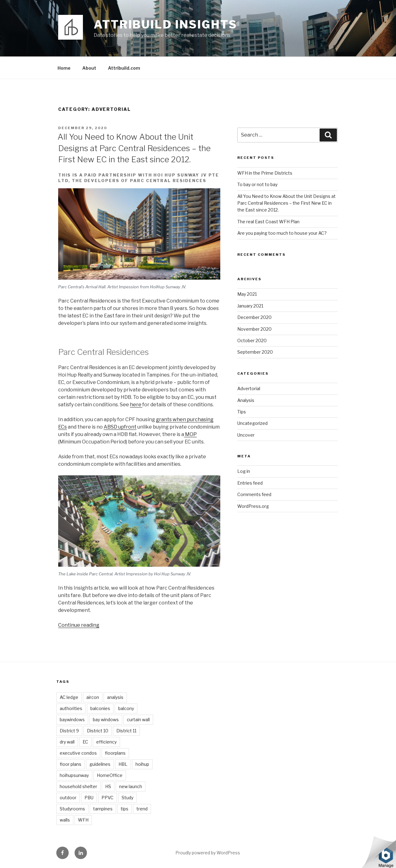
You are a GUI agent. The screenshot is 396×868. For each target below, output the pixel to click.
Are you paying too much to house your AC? (282, 233)
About (89, 68)
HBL (123, 764)
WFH (83, 820)
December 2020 (254, 317)
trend (142, 809)
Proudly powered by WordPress (208, 853)
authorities (71, 708)
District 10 (98, 731)
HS (108, 786)
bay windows (106, 720)
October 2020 (252, 340)
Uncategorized (252, 423)
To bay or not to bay (257, 184)
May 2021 (247, 294)
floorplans (115, 753)
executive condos (78, 753)
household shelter (78, 786)
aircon (93, 697)
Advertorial (249, 388)
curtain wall (138, 720)
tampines (103, 809)
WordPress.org (253, 506)
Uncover (246, 435)
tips (125, 809)
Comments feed (254, 494)
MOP (190, 434)
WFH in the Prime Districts (265, 173)
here (136, 405)
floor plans (71, 764)
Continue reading (79, 625)
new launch (131, 786)
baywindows (72, 720)
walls (65, 820)
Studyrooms (72, 809)
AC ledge (69, 697)
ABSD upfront (120, 427)
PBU (89, 798)
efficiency (106, 742)
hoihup (142, 764)
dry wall (67, 742)
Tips (242, 412)
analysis (115, 697)
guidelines (100, 764)
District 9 (69, 731)
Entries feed (250, 483)
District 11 (126, 731)
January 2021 (250, 306)
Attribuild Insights (166, 24)
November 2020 (254, 329)
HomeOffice (110, 775)
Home (64, 68)
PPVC (108, 798)
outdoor (68, 798)
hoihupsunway (74, 775)
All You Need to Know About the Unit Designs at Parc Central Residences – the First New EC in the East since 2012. (134, 148)
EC (85, 742)
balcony (126, 708)
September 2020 (255, 352)
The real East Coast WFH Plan (268, 222)
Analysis (246, 400)
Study (127, 798)
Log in (244, 471)
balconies (100, 708)
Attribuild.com (124, 68)
